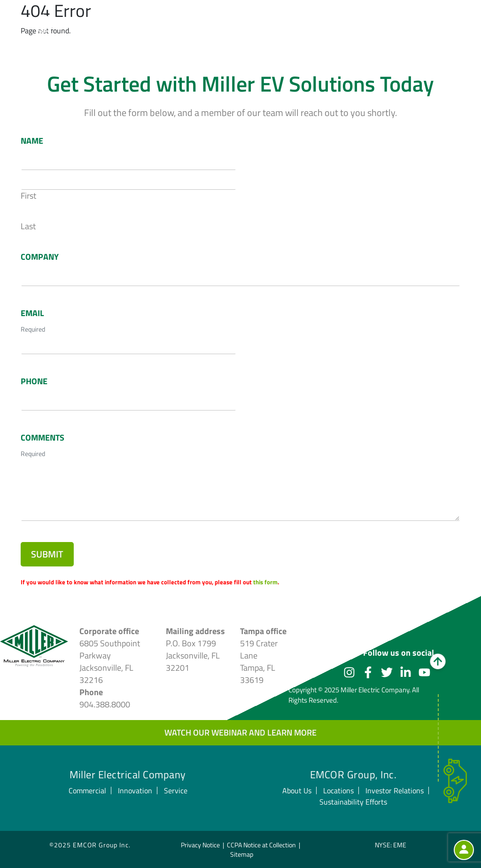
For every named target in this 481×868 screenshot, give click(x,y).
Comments (43, 438)
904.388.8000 (105, 704)
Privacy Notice (200, 844)
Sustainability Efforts (353, 801)
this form (265, 582)
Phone (34, 381)
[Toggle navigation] (449, 25)
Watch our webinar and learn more (240, 732)
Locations (338, 790)
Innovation (135, 790)
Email (32, 313)
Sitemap (242, 854)
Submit (47, 554)
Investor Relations (395, 790)
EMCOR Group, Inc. (353, 774)
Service (176, 790)
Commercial (87, 790)
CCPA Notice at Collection (261, 844)
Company (40, 257)
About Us (297, 790)
